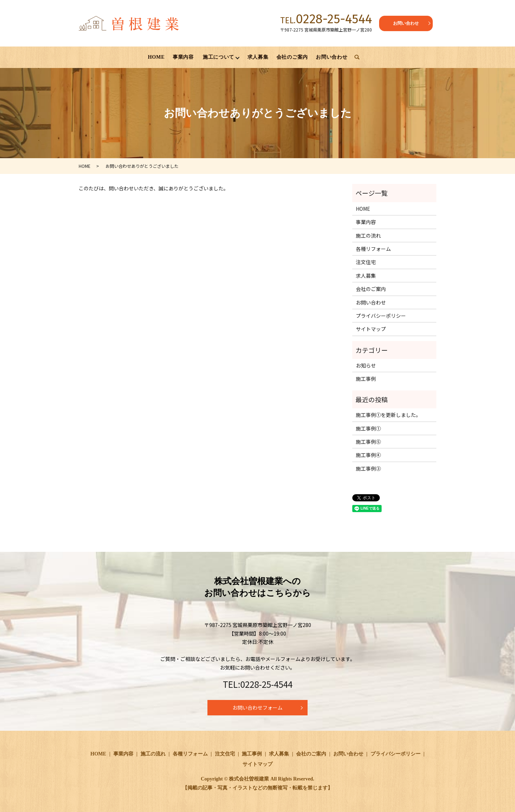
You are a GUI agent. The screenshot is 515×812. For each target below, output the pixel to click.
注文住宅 (366, 262)
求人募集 (258, 57)
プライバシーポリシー (381, 316)
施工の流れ (368, 236)
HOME (156, 57)
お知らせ (366, 366)
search (357, 58)
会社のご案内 (292, 57)
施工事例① (368, 429)
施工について (219, 57)
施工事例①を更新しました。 (388, 415)
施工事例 (366, 379)
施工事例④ (368, 455)
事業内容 (183, 57)
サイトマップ (371, 329)
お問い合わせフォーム (257, 708)
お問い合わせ (406, 23)
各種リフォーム (373, 249)
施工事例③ (368, 469)
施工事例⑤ (368, 442)
